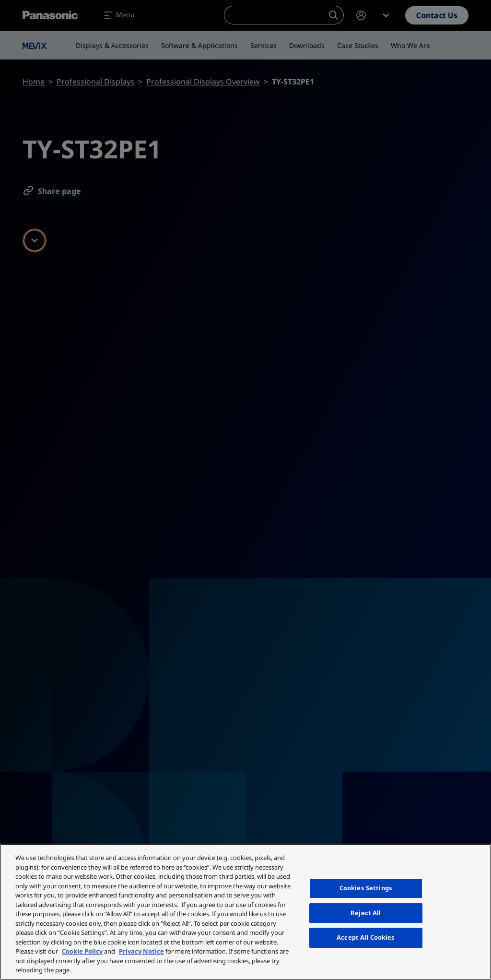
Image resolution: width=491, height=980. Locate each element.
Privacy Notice (141, 951)
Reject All (366, 913)
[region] (245, 912)
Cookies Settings (366, 888)
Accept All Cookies (366, 937)
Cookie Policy (82, 951)
